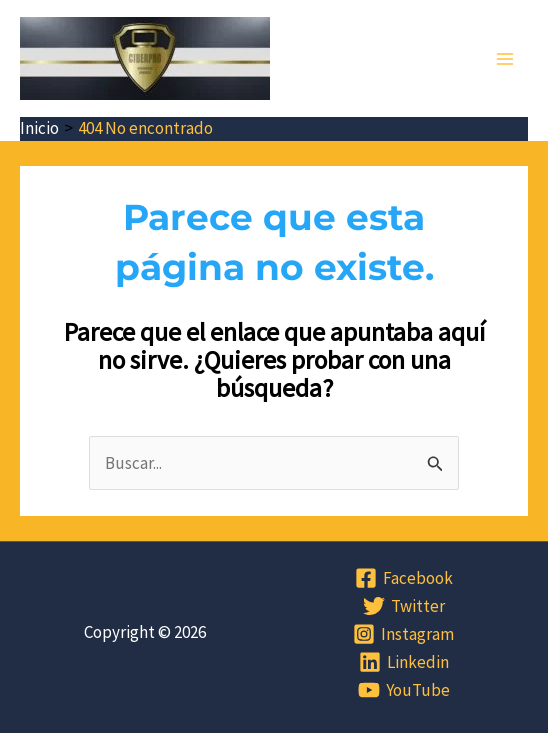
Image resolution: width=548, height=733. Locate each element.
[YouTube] (404, 690)
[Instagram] (403, 634)
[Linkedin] (404, 662)
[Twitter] (404, 606)
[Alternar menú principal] (506, 59)
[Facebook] (404, 578)
